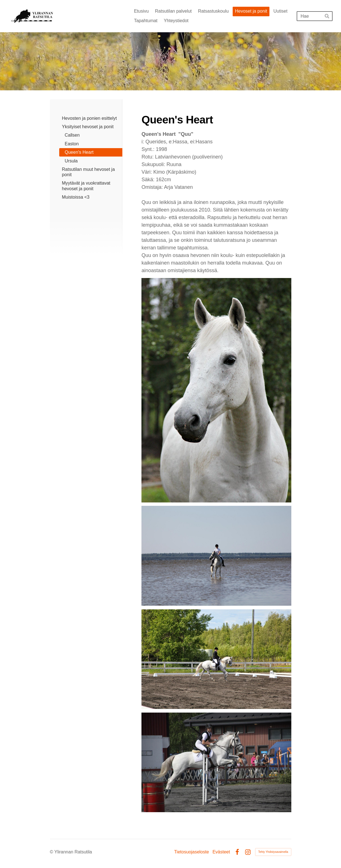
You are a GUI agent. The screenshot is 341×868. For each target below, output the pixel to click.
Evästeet (221, 852)
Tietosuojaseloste (191, 852)
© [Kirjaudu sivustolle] (52, 852)
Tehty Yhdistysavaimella (273, 852)
